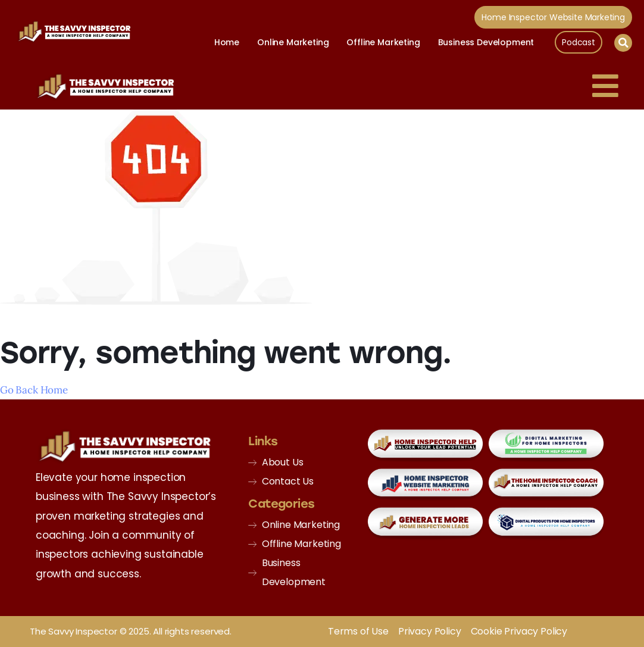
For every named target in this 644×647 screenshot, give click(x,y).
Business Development (486, 42)
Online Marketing (293, 42)
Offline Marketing (383, 42)
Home (227, 42)
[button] (623, 43)
